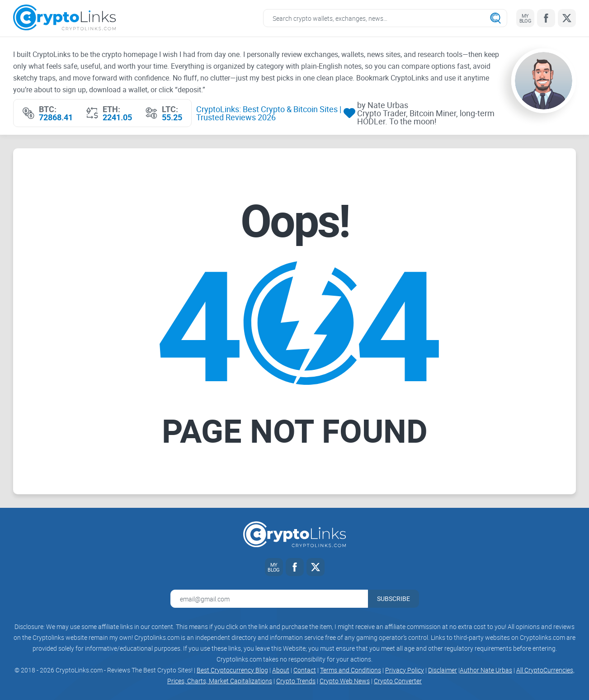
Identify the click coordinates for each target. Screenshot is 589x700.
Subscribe (393, 598)
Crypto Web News (345, 681)
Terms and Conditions (351, 670)
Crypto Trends (296, 681)
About (281, 670)
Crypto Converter (398, 681)
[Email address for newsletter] (269, 599)
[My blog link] (525, 18)
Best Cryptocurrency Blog (232, 670)
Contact (305, 670)
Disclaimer (443, 670)
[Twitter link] (567, 18)
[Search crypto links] (385, 18)
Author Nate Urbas (486, 670)
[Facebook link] (546, 18)
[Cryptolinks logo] (64, 18)
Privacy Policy (405, 670)
